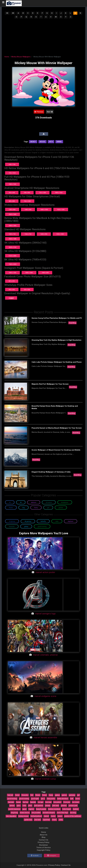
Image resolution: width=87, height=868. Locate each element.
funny (51, 795)
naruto (60, 816)
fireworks (25, 795)
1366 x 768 (28, 234)
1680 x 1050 (44, 210)
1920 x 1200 (61, 210)
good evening (24, 799)
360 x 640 (12, 193)
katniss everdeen (54, 809)
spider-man (28, 820)
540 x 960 (27, 193)
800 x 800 (12, 290)
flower (38, 795)
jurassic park (73, 805)
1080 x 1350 (12, 273)
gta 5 (43, 799)
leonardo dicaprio (49, 813)
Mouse (42, 142)
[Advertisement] (44, 37)
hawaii (18, 802)
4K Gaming (28, 521)
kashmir (76, 809)
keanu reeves (25, 813)
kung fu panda (41, 809)
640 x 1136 (12, 164)
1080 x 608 (45, 273)
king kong (14, 813)
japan (24, 809)
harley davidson (63, 799)
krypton (31, 809)
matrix (53, 816)
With (51, 142)
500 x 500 (27, 290)
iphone (12, 805)
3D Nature (49, 502)
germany (72, 795)
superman (46, 820)
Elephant (71, 521)
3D (7, 13)
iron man (48, 802)
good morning (12, 799)
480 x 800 (12, 201)
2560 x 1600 (13, 214)
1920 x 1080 (60, 234)
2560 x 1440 (13, 239)
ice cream (76, 802)
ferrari (17, 795)
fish (32, 795)
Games (61, 508)
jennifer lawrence (14, 809)
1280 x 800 (12, 210)
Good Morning (42, 527)
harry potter (51, 799)
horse (78, 799)
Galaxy (26, 527)
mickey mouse (23, 816)
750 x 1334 (12, 173)
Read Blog (72, 323)
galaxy (57, 795)
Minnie (59, 142)
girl (78, 795)
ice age (41, 802)
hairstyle (11, 802)
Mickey (33, 142)
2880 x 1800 (13, 226)
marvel (46, 816)
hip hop (25, 802)
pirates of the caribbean (73, 816)
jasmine (64, 805)
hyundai (33, 802)
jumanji (48, 805)
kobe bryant (67, 809)
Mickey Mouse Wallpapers (21, 57)
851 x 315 (12, 281)
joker (30, 805)
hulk (72, 799)
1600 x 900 (44, 234)
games (64, 795)
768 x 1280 (27, 201)
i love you (67, 802)
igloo (19, 805)
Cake (57, 521)
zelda (61, 820)
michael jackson (36, 816)
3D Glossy (12, 521)
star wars (37, 820)
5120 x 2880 (13, 256)
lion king (73, 813)
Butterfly (43, 521)
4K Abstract (65, 502)
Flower (11, 508)
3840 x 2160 (13, 247)
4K (13, 13)
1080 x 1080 (29, 273)
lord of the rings (63, 813)
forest (44, 795)
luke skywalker (11, 816)
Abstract (34, 502)
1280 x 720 (12, 234)
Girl (48, 508)
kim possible (36, 813)
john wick (56, 805)
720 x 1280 (42, 193)
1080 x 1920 (12, 184)
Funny (36, 508)
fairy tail (10, 795)
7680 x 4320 (13, 264)
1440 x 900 (28, 210)
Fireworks (12, 527)
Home (7, 57)
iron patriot (57, 802)
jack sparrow (39, 805)
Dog (24, 508)
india (24, 805)
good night (35, 799)
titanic (54, 820)
